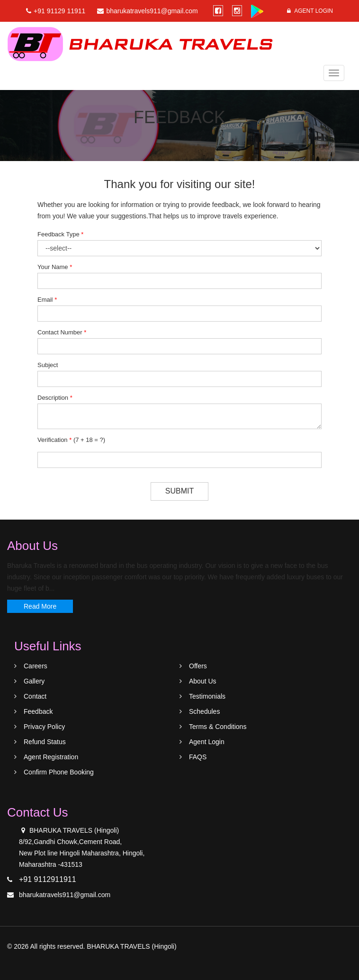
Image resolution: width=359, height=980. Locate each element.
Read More (40, 606)
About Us (203, 681)
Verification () (71, 440)
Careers (36, 666)
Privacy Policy (44, 727)
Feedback (38, 711)
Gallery (34, 681)
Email (47, 300)
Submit (179, 491)
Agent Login (310, 11)
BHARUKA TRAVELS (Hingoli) (131, 946)
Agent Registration (51, 757)
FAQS (198, 757)
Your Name (55, 267)
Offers (198, 666)
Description (55, 398)
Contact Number (62, 332)
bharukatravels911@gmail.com (65, 895)
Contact (35, 696)
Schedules (204, 711)
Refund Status (45, 742)
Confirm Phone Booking (59, 772)
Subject (48, 365)
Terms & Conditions (218, 727)
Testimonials (207, 696)
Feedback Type (60, 234)
